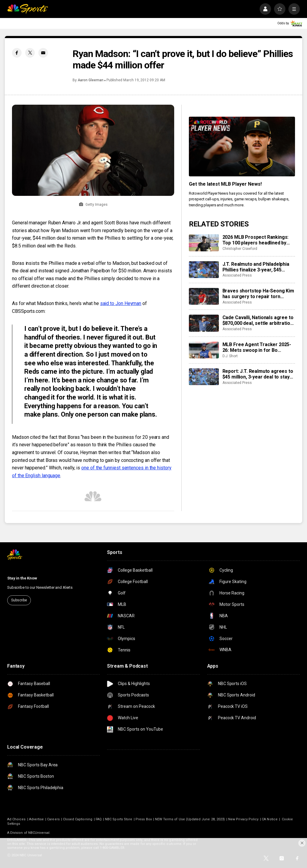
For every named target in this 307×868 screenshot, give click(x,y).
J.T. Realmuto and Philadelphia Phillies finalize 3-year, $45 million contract (256, 267)
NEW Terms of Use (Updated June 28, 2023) (190, 819)
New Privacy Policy (243, 819)
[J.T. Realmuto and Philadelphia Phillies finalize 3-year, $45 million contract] (204, 270)
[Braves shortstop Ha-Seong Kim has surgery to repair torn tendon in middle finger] (204, 296)
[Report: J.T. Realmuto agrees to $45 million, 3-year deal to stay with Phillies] (204, 377)
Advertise (37, 819)
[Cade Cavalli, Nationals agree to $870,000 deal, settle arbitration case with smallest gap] (204, 323)
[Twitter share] (30, 53)
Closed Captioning (78, 819)
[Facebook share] (17, 53)
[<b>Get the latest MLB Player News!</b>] (242, 147)
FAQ (99, 819)
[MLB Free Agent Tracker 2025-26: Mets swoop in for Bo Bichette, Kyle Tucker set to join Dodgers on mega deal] (204, 350)
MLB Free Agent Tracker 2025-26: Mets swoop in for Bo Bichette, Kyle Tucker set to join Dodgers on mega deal (258, 347)
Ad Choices (16, 819)
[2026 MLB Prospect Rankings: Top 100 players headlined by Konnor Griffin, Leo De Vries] (204, 243)
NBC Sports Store (119, 819)
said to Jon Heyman (121, 303)
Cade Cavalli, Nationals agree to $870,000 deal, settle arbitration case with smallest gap (258, 320)
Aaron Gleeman (91, 80)
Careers (53, 819)
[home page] (28, 9)
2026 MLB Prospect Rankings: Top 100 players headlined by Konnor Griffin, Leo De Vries (256, 240)
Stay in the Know (22, 578)
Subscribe (19, 600)
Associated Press (237, 275)
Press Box (144, 819)
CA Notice (270, 819)
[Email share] (43, 53)
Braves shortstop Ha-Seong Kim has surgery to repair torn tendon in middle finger (258, 294)
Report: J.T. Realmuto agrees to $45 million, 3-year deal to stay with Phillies (258, 374)
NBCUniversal (39, 833)
